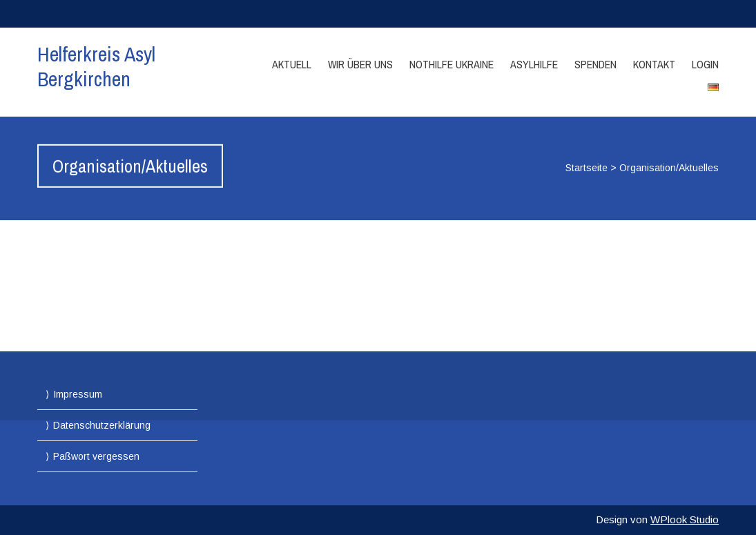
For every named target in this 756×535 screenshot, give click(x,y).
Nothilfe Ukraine (452, 64)
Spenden (595, 64)
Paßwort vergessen (96, 456)
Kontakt (654, 64)
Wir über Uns (360, 64)
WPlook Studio (685, 519)
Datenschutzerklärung (102, 425)
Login (705, 64)
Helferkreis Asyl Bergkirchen (96, 66)
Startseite (587, 168)
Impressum (78, 394)
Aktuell (292, 64)
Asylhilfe (534, 64)
